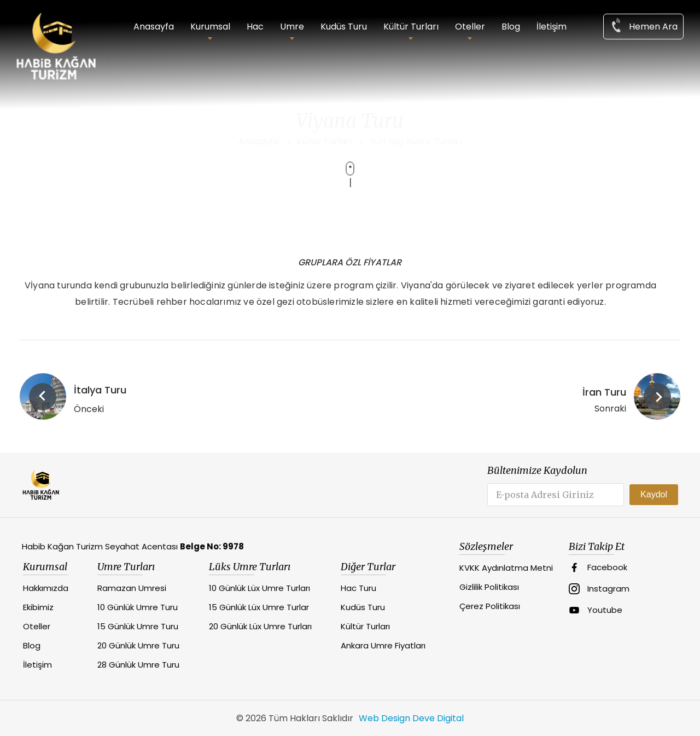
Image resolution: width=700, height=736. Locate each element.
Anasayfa (154, 27)
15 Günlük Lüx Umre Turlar (259, 607)
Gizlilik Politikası (489, 587)
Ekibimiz (38, 607)
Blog (511, 27)
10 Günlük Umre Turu (138, 607)
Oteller (470, 27)
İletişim (552, 27)
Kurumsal (210, 27)
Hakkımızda (46, 588)
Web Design (384, 718)
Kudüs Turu (344, 27)
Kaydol (654, 494)
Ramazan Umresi (132, 588)
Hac (255, 27)
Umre (292, 27)
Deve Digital (438, 718)
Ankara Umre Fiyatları (383, 645)
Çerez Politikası (490, 606)
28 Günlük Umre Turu (138, 665)
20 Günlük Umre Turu (138, 645)
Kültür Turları (411, 27)
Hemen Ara (643, 25)
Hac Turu (358, 588)
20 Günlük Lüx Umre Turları (260, 626)
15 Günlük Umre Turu (138, 626)
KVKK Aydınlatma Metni (506, 568)
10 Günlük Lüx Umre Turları (259, 588)
